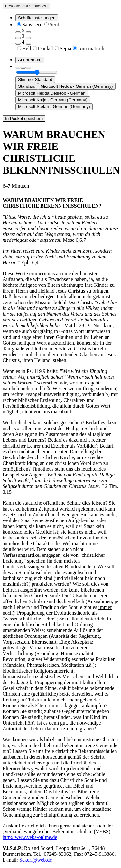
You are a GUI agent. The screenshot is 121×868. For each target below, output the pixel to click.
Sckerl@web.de (36, 860)
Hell (27, 48)
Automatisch (91, 48)
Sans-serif (33, 25)
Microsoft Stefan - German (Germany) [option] (54, 107)
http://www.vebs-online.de (30, 837)
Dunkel (46, 48)
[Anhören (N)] (30, 60)
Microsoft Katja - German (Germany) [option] (53, 100)
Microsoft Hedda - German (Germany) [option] (77, 86)
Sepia (66, 48)
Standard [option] (27, 86)
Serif (55, 25)
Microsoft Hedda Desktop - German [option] (52, 93)
